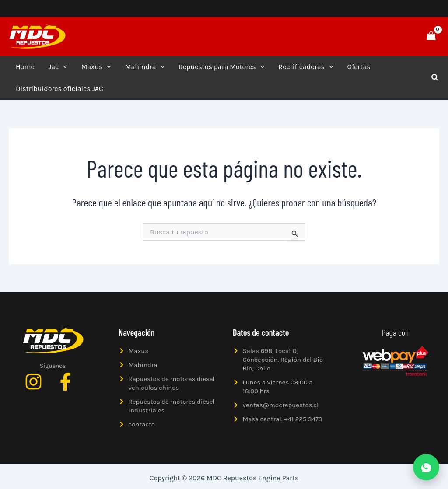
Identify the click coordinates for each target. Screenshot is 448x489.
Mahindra (145, 67)
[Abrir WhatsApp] (426, 467)
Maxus (96, 67)
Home (25, 67)
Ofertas (359, 67)
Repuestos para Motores (221, 67)
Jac (58, 67)
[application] (63, 67)
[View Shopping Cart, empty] (431, 36)
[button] (401, 36)
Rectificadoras (306, 67)
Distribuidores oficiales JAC (59, 89)
